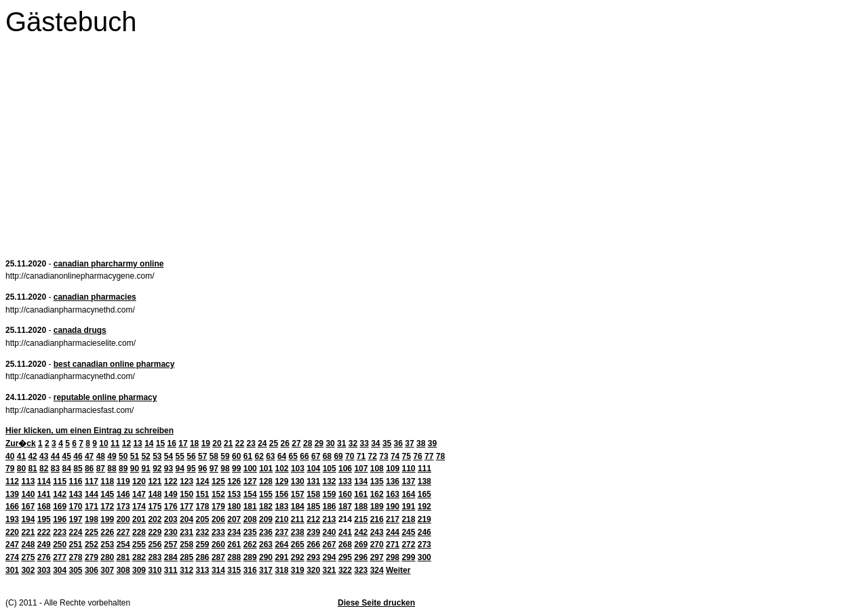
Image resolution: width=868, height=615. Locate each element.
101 (266, 469)
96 (202, 469)
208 (250, 519)
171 (92, 507)
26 (285, 443)
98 (225, 469)
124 (203, 481)
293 (313, 557)
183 (281, 507)
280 (107, 557)
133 (345, 481)
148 (155, 494)
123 (186, 481)
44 (55, 456)
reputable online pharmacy (105, 397)
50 (123, 456)
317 (266, 570)
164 (408, 494)
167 (28, 507)
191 (408, 507)
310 (155, 570)
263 (266, 544)
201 (139, 519)
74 (395, 456)
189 (377, 507)
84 (67, 469)
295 (345, 557)
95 (191, 469)
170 (76, 507)
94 (180, 469)
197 (76, 519)
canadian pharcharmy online (109, 264)
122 (171, 481)
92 (157, 469)
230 (171, 532)
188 (361, 507)
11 (115, 443)
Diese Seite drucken (376, 603)
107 (361, 469)
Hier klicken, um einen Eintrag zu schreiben (90, 431)
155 (266, 494)
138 (425, 481)
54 (169, 456)
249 (44, 544)
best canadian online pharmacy (114, 364)
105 (330, 469)
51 (135, 456)
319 (298, 570)
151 (203, 494)
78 (440, 456)
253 (107, 544)
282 (139, 557)
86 (89, 469)
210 (281, 519)
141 (44, 494)
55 (180, 456)
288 (234, 557)
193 (12, 519)
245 (408, 532)
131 (313, 481)
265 (298, 544)
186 (330, 507)
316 (250, 570)
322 (345, 570)
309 (139, 570)
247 (12, 544)
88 (112, 469)
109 (393, 469)
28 (308, 443)
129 (281, 481)
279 (92, 557)
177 (186, 507)
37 (409, 443)
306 (92, 570)
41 (21, 456)
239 (313, 532)
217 (393, 519)
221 (28, 532)
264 (281, 544)
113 (28, 481)
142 (60, 494)
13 (137, 443)
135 (377, 481)
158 (313, 494)
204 (186, 519)
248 (28, 544)
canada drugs (80, 330)
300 (425, 557)
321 (330, 570)
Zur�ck (21, 443)
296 (361, 557)
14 (149, 443)
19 (206, 443)
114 (44, 481)
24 (262, 443)
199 (107, 519)
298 (393, 557)
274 (12, 557)
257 (171, 544)
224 (76, 532)
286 (203, 557)
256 (155, 544)
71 (361, 456)
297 (377, 557)
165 (425, 494)
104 (313, 469)
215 (361, 519)
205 (203, 519)
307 (107, 570)
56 (191, 456)
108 (377, 469)
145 (107, 494)
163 (393, 494)
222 (44, 532)
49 (112, 456)
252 (92, 544)
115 (60, 481)
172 (107, 507)
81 (32, 469)
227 (123, 532)
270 (377, 544)
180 (234, 507)
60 (236, 456)
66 (304, 456)
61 (248, 456)
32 (353, 443)
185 (313, 507)
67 (316, 456)
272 (408, 544)
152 (218, 494)
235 (250, 532)
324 (377, 570)
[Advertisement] (226, 151)
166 (12, 507)
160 (345, 494)
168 (44, 507)
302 (28, 570)
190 (393, 507)
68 (327, 456)
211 (298, 519)
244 (393, 532)
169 (60, 507)
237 (281, 532)
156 (281, 494)
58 (214, 456)
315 (234, 570)
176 (171, 507)
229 (155, 532)
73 (383, 456)
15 (160, 443)
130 (298, 481)
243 (377, 532)
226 (107, 532)
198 (92, 519)
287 (218, 557)
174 (139, 507)
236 (266, 532)
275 (28, 557)
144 (92, 494)
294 (330, 557)
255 (139, 544)
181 (250, 507)
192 (425, 507)
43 (44, 456)
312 (186, 570)
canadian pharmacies (95, 297)
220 (12, 532)
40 (10, 456)
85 (78, 469)
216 (377, 519)
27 (296, 443)
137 (408, 481)
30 (330, 443)
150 (186, 494)
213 (330, 519)
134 (361, 481)
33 (364, 443)
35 (387, 443)
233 (218, 532)
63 (270, 456)
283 (155, 557)
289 (250, 557)
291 (281, 557)
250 (60, 544)
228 (139, 532)
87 (101, 469)
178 (203, 507)
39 (432, 443)
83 (55, 469)
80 (21, 469)
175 (155, 507)
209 (266, 519)
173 (123, 507)
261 (234, 544)
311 (171, 570)
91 (145, 469)
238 (298, 532)
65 (293, 456)
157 (298, 494)
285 (186, 557)
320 (313, 570)
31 (341, 443)
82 (44, 469)
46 (78, 456)
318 (281, 570)
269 (361, 544)
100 (250, 469)
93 (169, 469)
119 (123, 481)
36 (398, 443)
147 (139, 494)
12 (126, 443)
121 (155, 481)
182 (266, 507)
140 (28, 494)
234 (234, 532)
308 (123, 570)
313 (203, 570)
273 (425, 544)
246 (425, 532)
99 (236, 469)
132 (330, 481)
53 (157, 456)
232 (203, 532)
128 (266, 481)
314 (218, 570)
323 (361, 570)
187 (345, 507)
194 (28, 519)
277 (60, 557)
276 (44, 557)
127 (250, 481)
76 (417, 456)
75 (407, 456)
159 (330, 494)
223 (60, 532)
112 (12, 481)
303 (44, 570)
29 (319, 443)
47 (89, 456)
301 (12, 570)
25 (274, 443)
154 (250, 494)
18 (194, 443)
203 (171, 519)
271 (393, 544)
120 (139, 481)
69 (338, 456)
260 (218, 544)
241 (345, 532)
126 (234, 481)
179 (218, 507)
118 (107, 481)
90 (135, 469)
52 (145, 456)
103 (298, 469)
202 (155, 519)
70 (350, 456)
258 (186, 544)
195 (44, 519)
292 (298, 557)
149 (171, 494)
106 (345, 469)
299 (408, 557)
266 (313, 544)
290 (266, 557)
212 (313, 519)
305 (76, 570)
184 (298, 507)
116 (76, 481)
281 (123, 557)
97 (214, 469)
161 (361, 494)
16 (172, 443)
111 (425, 469)
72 (373, 456)
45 (67, 456)
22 (240, 443)
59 (225, 456)
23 (251, 443)
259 (203, 544)
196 (60, 519)
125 (218, 481)
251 (76, 544)
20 (217, 443)
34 (375, 443)
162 (377, 494)
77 (429, 456)
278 (76, 557)
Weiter (398, 570)
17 (183, 443)
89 (123, 469)
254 (123, 544)
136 (393, 481)
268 (345, 544)
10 (103, 443)
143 (76, 494)
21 (228, 443)
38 (421, 443)
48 (101, 456)
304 (60, 570)
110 (409, 469)
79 (10, 469)
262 (250, 544)
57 (202, 456)
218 (408, 519)
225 (92, 532)
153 (234, 494)
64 (282, 456)
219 (425, 519)
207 (234, 519)
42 (32, 456)
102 (282, 469)
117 (92, 481)
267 (330, 544)
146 (123, 494)
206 (218, 519)
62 (259, 456)
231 (186, 532)
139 (12, 494)
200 (123, 519)
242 (361, 532)
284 (171, 557)
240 (330, 532)
